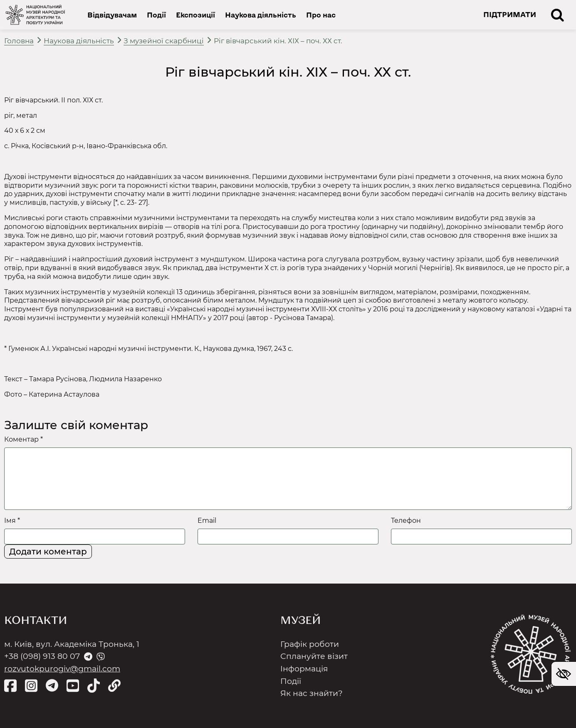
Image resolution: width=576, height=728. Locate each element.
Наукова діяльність (261, 15)
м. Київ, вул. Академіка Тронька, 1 (72, 644)
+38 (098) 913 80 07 (42, 656)
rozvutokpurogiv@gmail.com (62, 669)
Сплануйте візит (314, 656)
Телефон (406, 521)
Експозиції (195, 15)
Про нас (321, 15)
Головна (19, 41)
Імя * (12, 521)
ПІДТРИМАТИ (510, 14)
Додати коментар (48, 552)
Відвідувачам (112, 15)
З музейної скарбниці (164, 41)
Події (156, 15)
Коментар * (23, 439)
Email (207, 521)
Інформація (304, 669)
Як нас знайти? (311, 693)
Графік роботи (310, 644)
